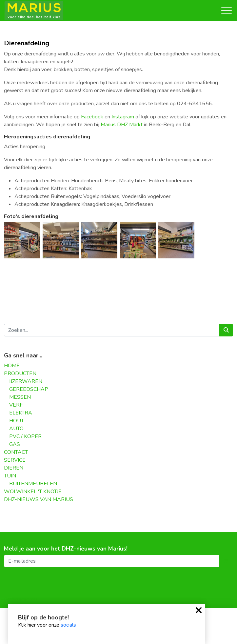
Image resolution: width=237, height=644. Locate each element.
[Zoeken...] (112, 330)
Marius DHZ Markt (122, 125)
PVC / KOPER (25, 436)
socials (68, 625)
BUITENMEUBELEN (33, 484)
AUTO (16, 429)
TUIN (10, 476)
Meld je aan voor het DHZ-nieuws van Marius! (66, 549)
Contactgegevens (21, 599)
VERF (16, 405)
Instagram (123, 117)
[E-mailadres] (112, 561)
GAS (15, 444)
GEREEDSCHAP (29, 389)
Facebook (92, 117)
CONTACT (16, 452)
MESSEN (20, 397)
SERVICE (15, 460)
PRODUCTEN (20, 373)
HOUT (17, 421)
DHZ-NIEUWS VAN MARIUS (39, 499)
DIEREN (14, 468)
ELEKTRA (21, 413)
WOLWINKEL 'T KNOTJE (33, 492)
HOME (12, 366)
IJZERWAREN (26, 381)
